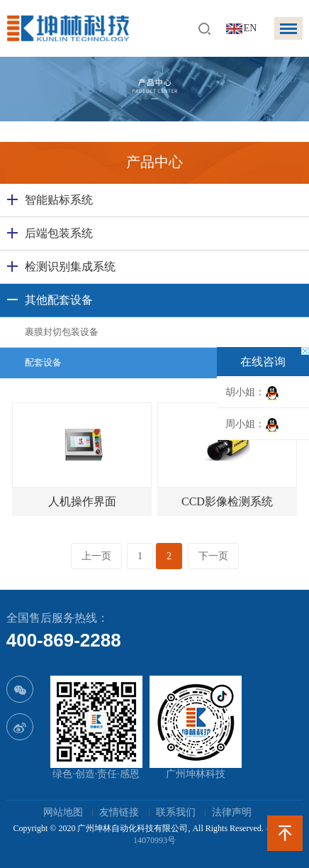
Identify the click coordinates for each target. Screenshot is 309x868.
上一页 (96, 556)
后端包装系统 (59, 233)
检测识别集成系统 (70, 267)
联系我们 (176, 812)
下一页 (213, 556)
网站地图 (63, 812)
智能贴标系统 (59, 200)
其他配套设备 (59, 300)
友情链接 (119, 812)
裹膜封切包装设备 (62, 332)
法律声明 (232, 812)
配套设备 (43, 362)
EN (251, 28)
